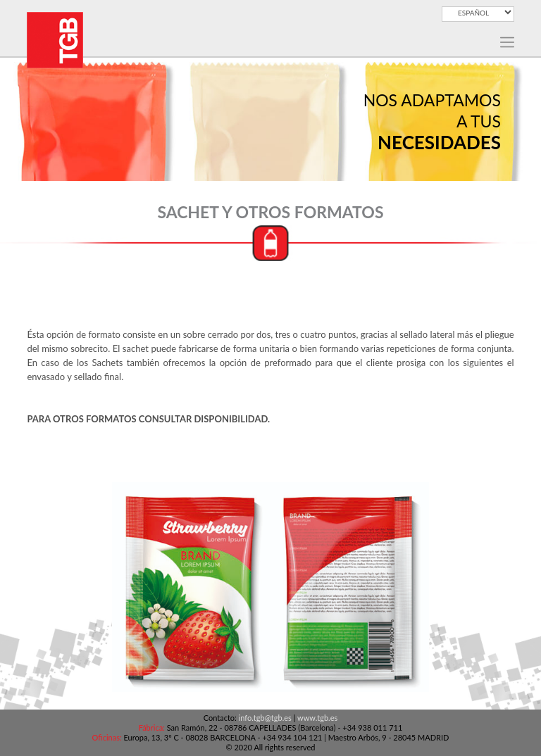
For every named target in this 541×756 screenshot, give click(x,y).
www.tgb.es (317, 718)
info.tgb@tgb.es (265, 718)
